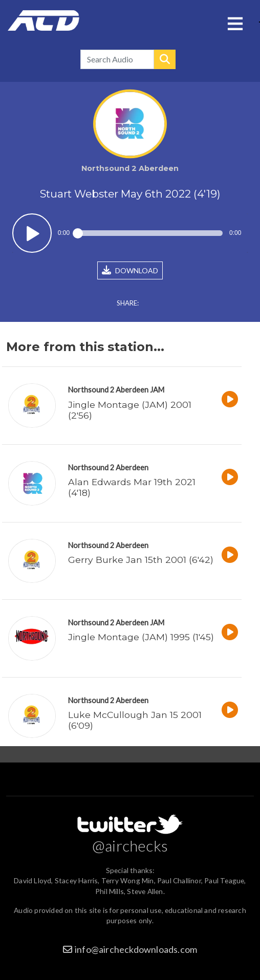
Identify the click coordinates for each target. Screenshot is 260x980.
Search (165, 59)
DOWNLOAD (130, 270)
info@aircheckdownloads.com (136, 949)
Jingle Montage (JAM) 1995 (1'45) (141, 637)
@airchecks (130, 845)
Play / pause (32, 233)
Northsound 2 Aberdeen (108, 390)
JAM (157, 390)
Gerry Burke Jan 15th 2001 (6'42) (141, 560)
